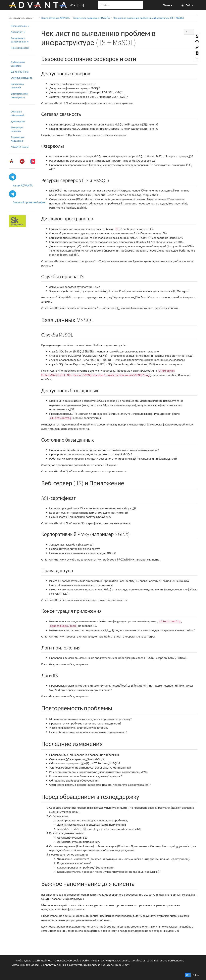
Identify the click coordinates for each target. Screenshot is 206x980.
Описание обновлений (18, 113)
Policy (196, 975)
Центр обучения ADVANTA (55, 18)
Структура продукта (22, 78)
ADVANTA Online (20, 147)
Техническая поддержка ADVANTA (92, 18)
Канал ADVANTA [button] (23, 185)
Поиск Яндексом (20, 48)
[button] (166, 5)
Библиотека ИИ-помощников (20, 95)
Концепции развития (17, 129)
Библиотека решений (17, 86)
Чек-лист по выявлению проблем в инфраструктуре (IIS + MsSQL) (149, 18)
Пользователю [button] (20, 26)
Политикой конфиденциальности (109, 965)
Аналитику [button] (18, 32)
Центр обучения (20, 72)
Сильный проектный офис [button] (29, 202)
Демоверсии (18, 121)
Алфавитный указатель (18, 64)
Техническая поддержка (18, 139)
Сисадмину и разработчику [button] (20, 40)
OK (188, 975)
